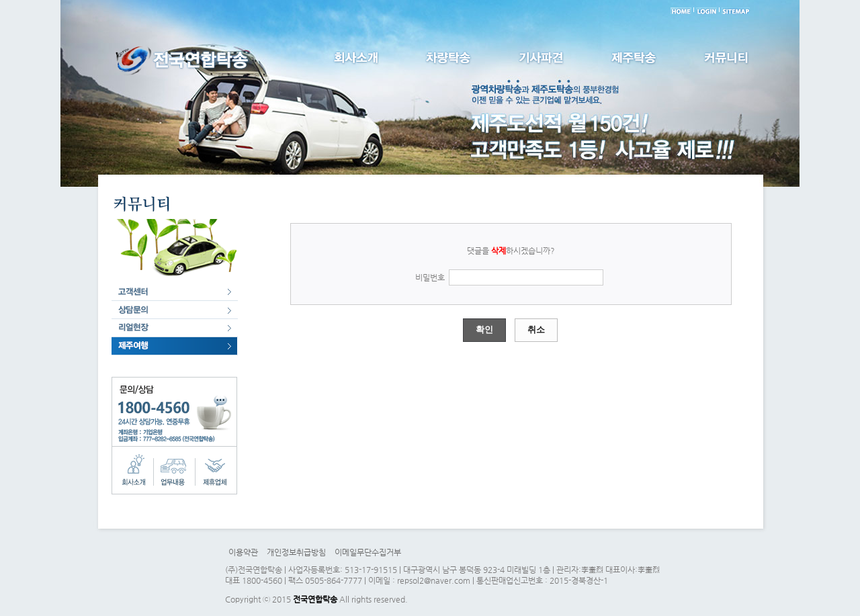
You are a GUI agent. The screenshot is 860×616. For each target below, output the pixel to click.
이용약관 (243, 552)
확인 (484, 329)
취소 (536, 329)
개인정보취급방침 (296, 552)
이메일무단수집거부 (368, 552)
